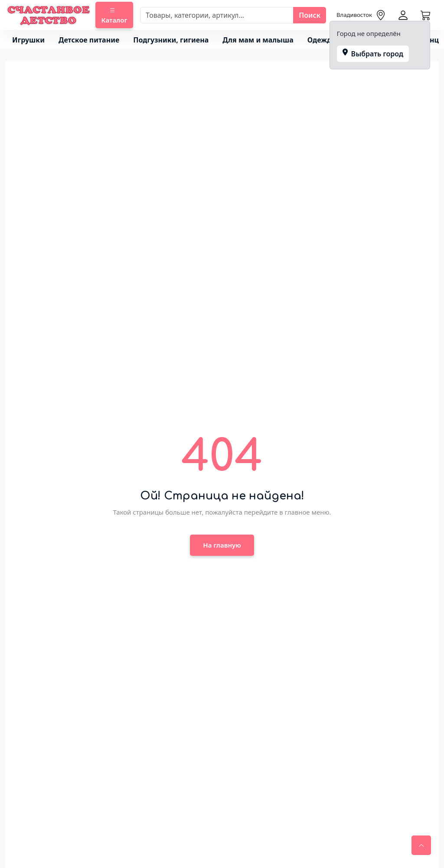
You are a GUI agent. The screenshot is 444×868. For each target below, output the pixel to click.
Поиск (310, 15)
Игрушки (28, 40)
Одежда (322, 40)
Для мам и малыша (258, 40)
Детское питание (89, 40)
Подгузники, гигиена (171, 40)
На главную (222, 545)
